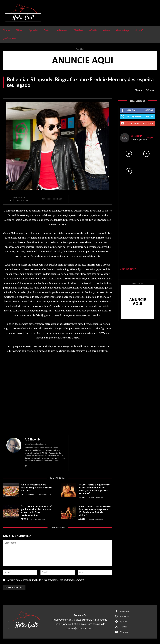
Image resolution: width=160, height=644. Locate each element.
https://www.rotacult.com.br (36, 444)
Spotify (123, 620)
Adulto (82, 497)
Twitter (123, 626)
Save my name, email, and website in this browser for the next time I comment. (46, 579)
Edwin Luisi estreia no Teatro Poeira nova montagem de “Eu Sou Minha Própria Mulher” (95, 509)
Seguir (150, 117)
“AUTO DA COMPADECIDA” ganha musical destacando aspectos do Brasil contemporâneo (36, 510)
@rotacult (137, 136)
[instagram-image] (129, 154)
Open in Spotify (128, 269)
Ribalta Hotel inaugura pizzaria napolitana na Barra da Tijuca (38, 486)
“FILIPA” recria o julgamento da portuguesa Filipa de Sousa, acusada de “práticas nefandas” (95, 489)
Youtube (124, 631)
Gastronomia (27, 491)
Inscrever (148, 123)
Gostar (149, 110)
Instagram (125, 615)
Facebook (125, 610)
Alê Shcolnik (32, 439)
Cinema (138, 90)
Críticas (150, 90)
